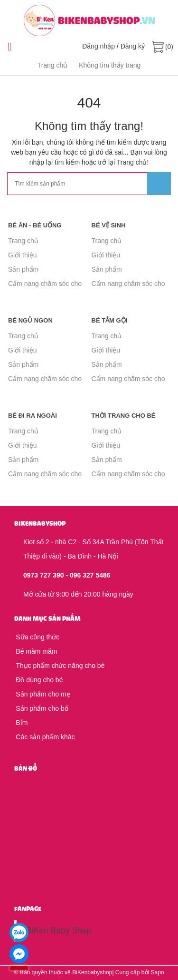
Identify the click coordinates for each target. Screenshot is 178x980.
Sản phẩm (23, 269)
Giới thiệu (23, 255)
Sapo (158, 972)
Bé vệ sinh (109, 225)
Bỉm (21, 723)
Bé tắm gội (110, 320)
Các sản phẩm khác (45, 737)
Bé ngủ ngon (30, 320)
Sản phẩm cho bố (41, 708)
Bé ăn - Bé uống (35, 225)
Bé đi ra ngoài (33, 416)
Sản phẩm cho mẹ (42, 694)
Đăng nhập (98, 46)
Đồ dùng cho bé (38, 680)
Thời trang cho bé (124, 416)
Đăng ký (133, 46)
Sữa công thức (37, 637)
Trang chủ (132, 162)
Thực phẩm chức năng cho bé (59, 666)
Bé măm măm (36, 651)
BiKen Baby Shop (59, 931)
